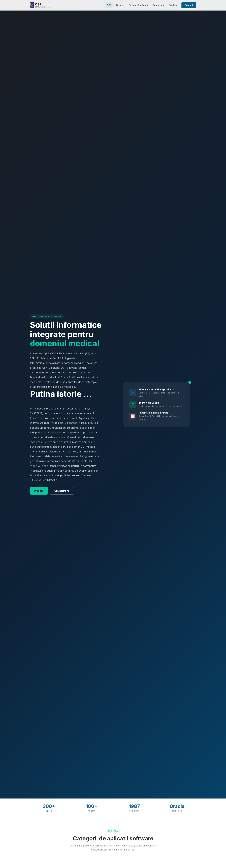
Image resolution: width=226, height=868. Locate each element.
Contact (189, 5)
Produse (173, 5)
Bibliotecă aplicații (138, 5)
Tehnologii (158, 5)
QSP (109, 5)
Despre (120, 5)
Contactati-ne (62, 491)
